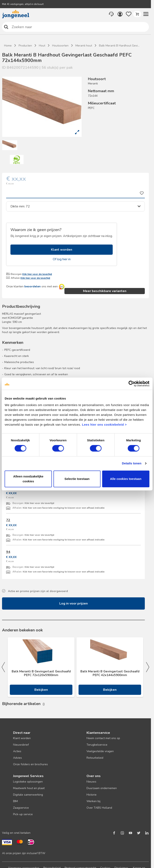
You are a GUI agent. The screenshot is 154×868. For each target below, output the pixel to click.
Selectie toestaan (77, 479)
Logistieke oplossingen (28, 782)
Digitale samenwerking (28, 795)
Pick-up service (23, 814)
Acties (17, 751)
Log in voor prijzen (74, 603)
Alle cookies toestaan (126, 479)
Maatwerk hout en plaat (29, 788)
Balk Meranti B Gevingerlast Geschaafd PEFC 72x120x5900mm (41, 673)
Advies (17, 758)
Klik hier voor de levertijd (37, 274)
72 (8, 520)
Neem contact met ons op (103, 738)
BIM (15, 801)
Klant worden (62, 250)
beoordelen (33, 286)
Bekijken (41, 690)
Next (148, 667)
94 (8, 552)
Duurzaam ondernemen (102, 788)
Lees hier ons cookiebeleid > (104, 425)
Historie (92, 795)
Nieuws (91, 782)
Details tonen (132, 463)
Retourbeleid (95, 758)
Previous (3, 667)
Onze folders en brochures (30, 764)
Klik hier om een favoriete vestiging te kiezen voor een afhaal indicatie (64, 508)
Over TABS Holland (99, 808)
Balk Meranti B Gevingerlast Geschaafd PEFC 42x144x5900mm (110, 673)
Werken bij (93, 801)
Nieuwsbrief (21, 745)
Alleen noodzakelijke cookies (28, 479)
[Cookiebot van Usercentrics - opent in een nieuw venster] (131, 384)
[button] (146, 14)
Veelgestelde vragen (100, 751)
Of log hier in (62, 259)
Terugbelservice (97, 745)
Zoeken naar (6, 27)
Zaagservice (21, 808)
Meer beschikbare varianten (105, 291)
